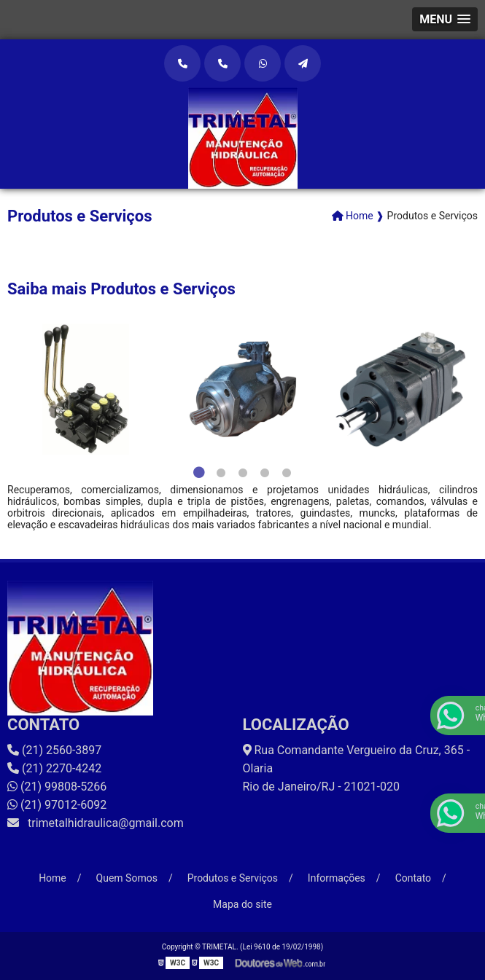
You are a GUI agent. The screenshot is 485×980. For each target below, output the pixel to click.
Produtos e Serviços (233, 878)
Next (470, 389)
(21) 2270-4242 (54, 768)
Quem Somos (127, 878)
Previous (15, 389)
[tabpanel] (86, 389)
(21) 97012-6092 (57, 805)
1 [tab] (199, 473)
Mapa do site (242, 904)
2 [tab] (221, 473)
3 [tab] (243, 473)
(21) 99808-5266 (57, 787)
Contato (413, 878)
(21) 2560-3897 (54, 750)
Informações (337, 878)
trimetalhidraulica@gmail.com (96, 823)
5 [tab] (287, 473)
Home (53, 878)
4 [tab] (265, 473)
